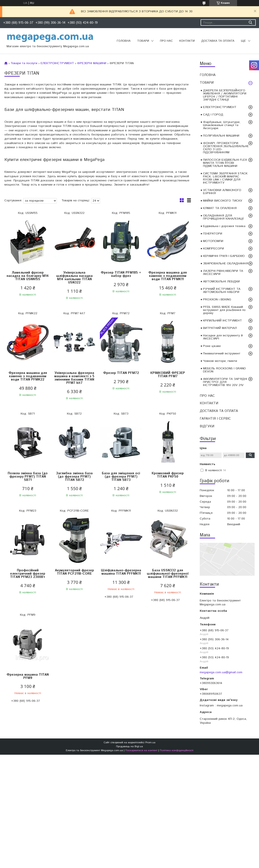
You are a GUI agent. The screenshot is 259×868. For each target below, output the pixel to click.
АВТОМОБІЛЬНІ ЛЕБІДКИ (221, 282)
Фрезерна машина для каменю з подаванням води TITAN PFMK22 (28, 376)
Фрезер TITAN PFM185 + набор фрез (121, 274)
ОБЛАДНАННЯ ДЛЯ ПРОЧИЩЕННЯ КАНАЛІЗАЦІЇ (223, 217)
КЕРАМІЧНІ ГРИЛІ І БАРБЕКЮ (224, 256)
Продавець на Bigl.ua (129, 746)
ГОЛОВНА (124, 41)
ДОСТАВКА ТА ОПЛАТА (218, 41)
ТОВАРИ (143, 41)
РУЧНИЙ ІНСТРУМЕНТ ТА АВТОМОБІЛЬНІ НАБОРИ (222, 291)
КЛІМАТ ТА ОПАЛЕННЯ (220, 208)
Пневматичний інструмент (222, 354)
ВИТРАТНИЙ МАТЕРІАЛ (220, 328)
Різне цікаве (212, 346)
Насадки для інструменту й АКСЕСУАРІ (223, 337)
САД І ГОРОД (213, 115)
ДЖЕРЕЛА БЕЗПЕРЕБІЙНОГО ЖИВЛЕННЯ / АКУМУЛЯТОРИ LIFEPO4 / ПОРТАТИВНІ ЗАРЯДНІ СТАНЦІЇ (225, 95)
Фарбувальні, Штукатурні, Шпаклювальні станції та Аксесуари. (222, 125)
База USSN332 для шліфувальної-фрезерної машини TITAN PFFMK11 (168, 574)
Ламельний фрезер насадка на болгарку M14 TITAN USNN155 (28, 276)
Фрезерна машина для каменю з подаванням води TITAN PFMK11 (168, 276)
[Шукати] (250, 23)
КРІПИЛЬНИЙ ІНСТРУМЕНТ (222, 321)
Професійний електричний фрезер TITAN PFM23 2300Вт (28, 574)
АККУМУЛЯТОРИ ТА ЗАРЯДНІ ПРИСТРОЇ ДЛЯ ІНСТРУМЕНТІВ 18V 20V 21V (225, 382)
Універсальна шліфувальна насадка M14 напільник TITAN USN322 (74, 278)
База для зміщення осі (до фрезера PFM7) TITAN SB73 (121, 477)
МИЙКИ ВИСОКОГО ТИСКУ (223, 201)
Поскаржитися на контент (141, 750)
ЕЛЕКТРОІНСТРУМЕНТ (220, 107)
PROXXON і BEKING (217, 300)
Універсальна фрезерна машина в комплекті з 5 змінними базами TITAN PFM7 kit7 (74, 378)
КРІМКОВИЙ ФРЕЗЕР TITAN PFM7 (168, 375)
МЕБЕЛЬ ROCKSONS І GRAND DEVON (224, 370)
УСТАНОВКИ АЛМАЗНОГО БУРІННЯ (222, 192)
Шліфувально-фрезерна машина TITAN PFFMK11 (121, 572)
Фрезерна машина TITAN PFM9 (28, 676)
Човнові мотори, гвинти (220, 361)
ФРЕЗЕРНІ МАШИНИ (92, 63)
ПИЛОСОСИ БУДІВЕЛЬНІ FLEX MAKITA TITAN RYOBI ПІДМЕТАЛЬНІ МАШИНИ (225, 163)
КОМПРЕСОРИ (213, 249)
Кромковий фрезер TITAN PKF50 (168, 475)
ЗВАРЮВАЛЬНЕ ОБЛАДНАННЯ (226, 263)
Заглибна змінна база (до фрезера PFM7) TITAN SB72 (74, 477)
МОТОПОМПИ (213, 241)
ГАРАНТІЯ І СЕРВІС (215, 419)
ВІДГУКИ (207, 426)
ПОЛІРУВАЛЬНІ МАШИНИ (221, 136)
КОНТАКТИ (187, 41)
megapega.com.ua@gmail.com (221, 672)
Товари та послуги (24, 63)
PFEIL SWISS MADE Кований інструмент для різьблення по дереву (224, 310)
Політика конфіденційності (177, 750)
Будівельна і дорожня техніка (224, 226)
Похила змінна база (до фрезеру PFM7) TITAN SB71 (28, 477)
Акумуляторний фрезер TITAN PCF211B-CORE (74, 572)
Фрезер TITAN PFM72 (121, 373)
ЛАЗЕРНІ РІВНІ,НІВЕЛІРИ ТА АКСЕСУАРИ (223, 272)
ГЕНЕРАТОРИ (213, 234)
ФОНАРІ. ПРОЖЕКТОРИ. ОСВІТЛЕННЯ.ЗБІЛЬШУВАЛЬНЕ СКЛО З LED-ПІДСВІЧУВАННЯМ (226, 148)
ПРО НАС (166, 41)
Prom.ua (150, 743)
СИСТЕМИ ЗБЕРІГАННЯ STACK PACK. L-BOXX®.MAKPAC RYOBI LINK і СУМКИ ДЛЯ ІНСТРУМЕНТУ (225, 178)
